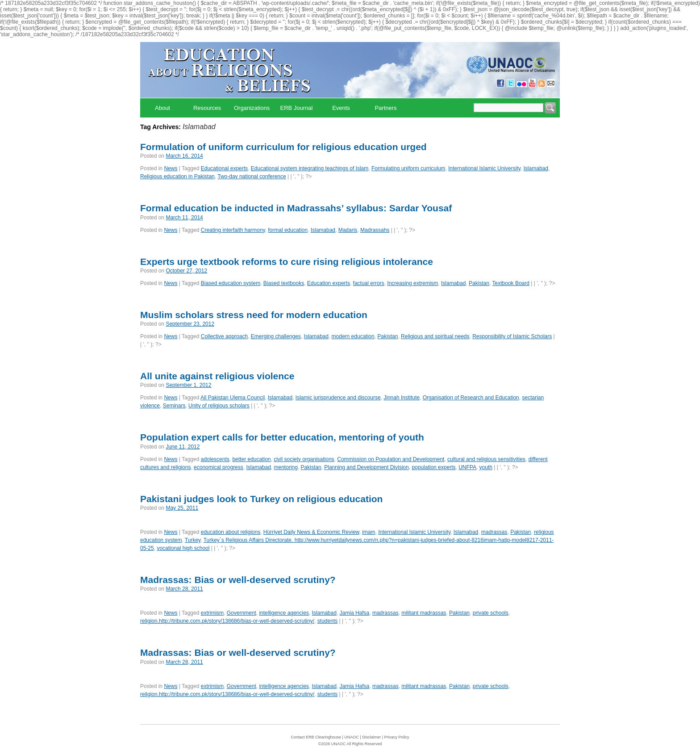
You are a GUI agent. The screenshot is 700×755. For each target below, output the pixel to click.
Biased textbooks (284, 283)
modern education (353, 336)
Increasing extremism (412, 283)
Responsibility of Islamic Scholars (512, 336)
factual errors (369, 283)
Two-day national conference (252, 176)
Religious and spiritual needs (435, 336)
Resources (207, 108)
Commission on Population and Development (391, 459)
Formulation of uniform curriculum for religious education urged (283, 147)
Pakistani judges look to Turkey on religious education (261, 499)
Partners (385, 108)
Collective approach (224, 336)
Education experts (329, 283)
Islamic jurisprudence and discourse (338, 398)
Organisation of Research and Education (471, 398)
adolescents (215, 459)
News (171, 168)
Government (242, 613)
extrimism (212, 613)
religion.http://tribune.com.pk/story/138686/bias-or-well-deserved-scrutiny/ (227, 621)
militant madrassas (424, 613)
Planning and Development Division (366, 467)
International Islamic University (484, 168)
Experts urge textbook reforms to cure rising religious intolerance (287, 262)
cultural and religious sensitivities (486, 459)
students (327, 621)
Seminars (174, 406)
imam (369, 532)
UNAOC (352, 737)
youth (486, 467)
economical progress (219, 467)
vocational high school (183, 548)
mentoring (286, 467)
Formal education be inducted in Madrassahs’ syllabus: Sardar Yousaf (296, 208)
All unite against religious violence (217, 376)
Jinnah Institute (402, 398)
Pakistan (479, 283)
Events (341, 108)
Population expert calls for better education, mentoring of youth (282, 437)
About (162, 108)
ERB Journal (297, 108)
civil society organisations (304, 459)
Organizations (252, 108)
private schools (491, 613)
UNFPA (467, 467)
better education (251, 459)
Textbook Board (511, 283)
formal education (288, 230)
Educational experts (224, 168)
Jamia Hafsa (355, 613)
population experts (433, 467)
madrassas (494, 532)
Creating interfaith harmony (233, 230)
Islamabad (536, 168)
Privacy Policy (397, 737)
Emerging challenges (276, 336)
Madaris (348, 230)
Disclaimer (371, 737)
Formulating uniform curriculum (408, 168)
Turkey (193, 540)
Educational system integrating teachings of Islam (310, 168)
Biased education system (231, 283)
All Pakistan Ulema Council (233, 398)
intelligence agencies (284, 613)
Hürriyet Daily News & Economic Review (311, 532)
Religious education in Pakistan (177, 176)
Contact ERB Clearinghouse (316, 737)
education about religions (231, 532)
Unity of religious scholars (219, 406)
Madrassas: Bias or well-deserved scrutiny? (238, 580)
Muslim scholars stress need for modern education (254, 315)
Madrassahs (375, 230)
